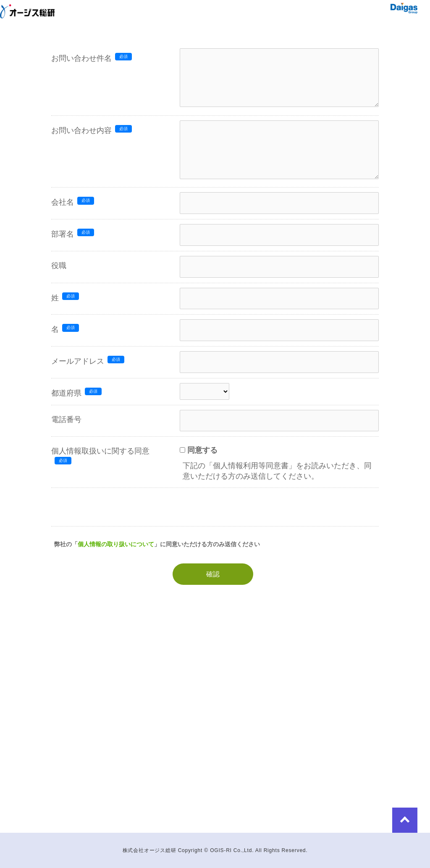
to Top (405, 820)
